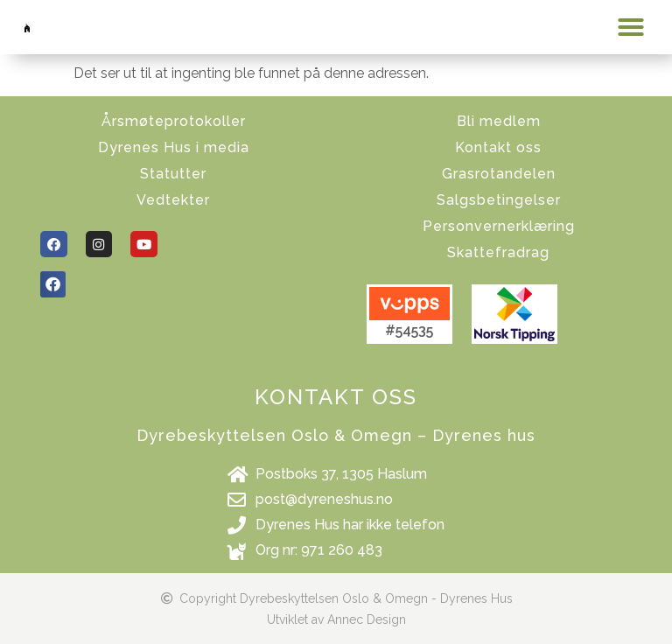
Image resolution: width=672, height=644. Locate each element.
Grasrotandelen (499, 174)
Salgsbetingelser (499, 200)
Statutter (173, 174)
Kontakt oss (498, 147)
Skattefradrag (498, 252)
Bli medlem (499, 121)
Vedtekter (173, 200)
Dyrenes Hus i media (174, 147)
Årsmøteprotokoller (174, 121)
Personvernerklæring (499, 226)
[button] (631, 27)
